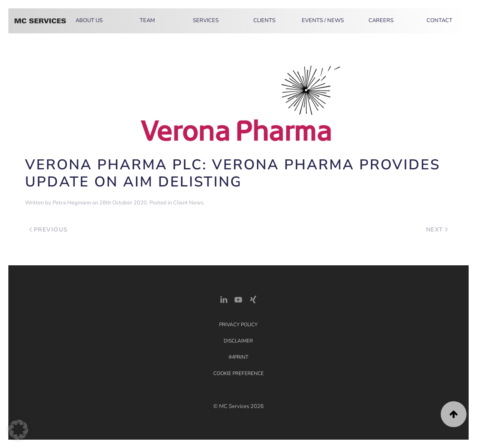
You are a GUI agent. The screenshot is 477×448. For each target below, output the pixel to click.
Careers (381, 20)
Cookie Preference (238, 373)
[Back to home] (40, 21)
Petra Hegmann (72, 203)
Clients (264, 20)
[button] (454, 414)
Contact (439, 20)
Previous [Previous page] (49, 230)
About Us (89, 20)
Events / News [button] (323, 20)
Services (206, 20)
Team (147, 20)
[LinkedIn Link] (224, 299)
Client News (188, 203)
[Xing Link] (253, 299)
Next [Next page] (437, 230)
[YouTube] (238, 299)
